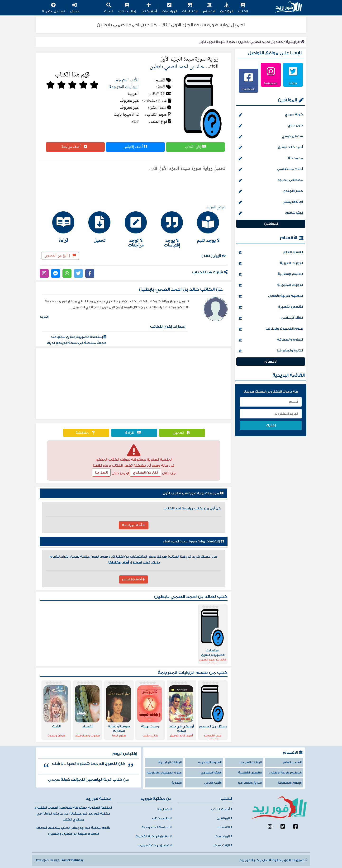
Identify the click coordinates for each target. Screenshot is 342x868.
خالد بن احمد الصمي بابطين (260, 42)
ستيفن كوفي (271, 137)
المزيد (44, 317)
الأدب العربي (213, 783)
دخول (75, 8)
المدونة (177, 783)
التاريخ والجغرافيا (271, 351)
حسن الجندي (271, 191)
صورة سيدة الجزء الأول (217, 42)
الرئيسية (295, 42)
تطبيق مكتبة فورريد (155, 845)
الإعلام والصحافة (271, 340)
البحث (109, 8)
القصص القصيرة (271, 307)
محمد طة (271, 159)
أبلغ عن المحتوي (145, 473)
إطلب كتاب (127, 8)
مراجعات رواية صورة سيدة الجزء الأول (193, 493)
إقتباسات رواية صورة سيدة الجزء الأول (194, 541)
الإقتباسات (190, 8)
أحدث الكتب (221, 809)
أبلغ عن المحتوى (60, 256)
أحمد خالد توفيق (271, 148)
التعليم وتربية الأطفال (271, 296)
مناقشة (86, 433)
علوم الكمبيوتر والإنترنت (271, 329)
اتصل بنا (164, 809)
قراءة (134, 433)
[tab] (206, 227)
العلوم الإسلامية (271, 275)
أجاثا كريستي (271, 202)
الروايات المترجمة (124, 87)
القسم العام (271, 253)
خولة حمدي (271, 115)
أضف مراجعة (75, 147)
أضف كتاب (149, 8)
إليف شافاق (271, 213)
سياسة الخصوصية (157, 827)
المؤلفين (227, 8)
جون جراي (271, 126)
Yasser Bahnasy (72, 860)
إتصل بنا (101, 473)
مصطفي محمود (271, 180)
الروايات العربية (271, 264)
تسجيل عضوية (53, 8)
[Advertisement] (134, 384)
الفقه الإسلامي (271, 318)
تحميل (182, 433)
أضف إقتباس (135, 147)
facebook (249, 89)
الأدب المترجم (127, 80)
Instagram (271, 83)
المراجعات (169, 8)
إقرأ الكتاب (195, 147)
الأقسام (209, 8)
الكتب (243, 8)
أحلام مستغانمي (271, 170)
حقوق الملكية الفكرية (154, 836)
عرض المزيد (216, 207)
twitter (293, 83)
